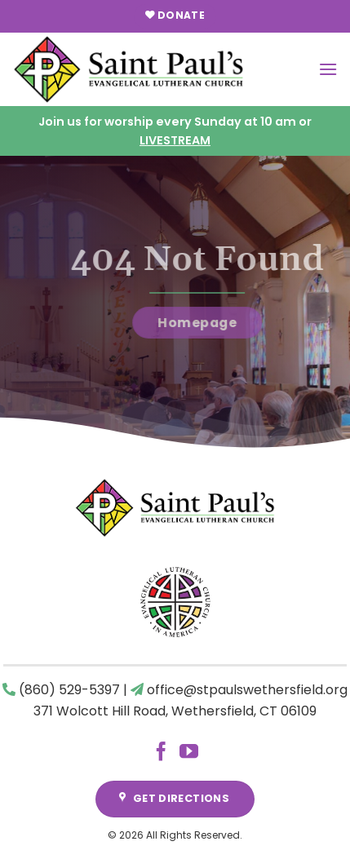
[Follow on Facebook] (161, 753)
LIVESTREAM (175, 140)
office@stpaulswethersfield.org (247, 690)
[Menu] (328, 69)
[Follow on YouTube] (189, 753)
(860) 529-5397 (69, 690)
